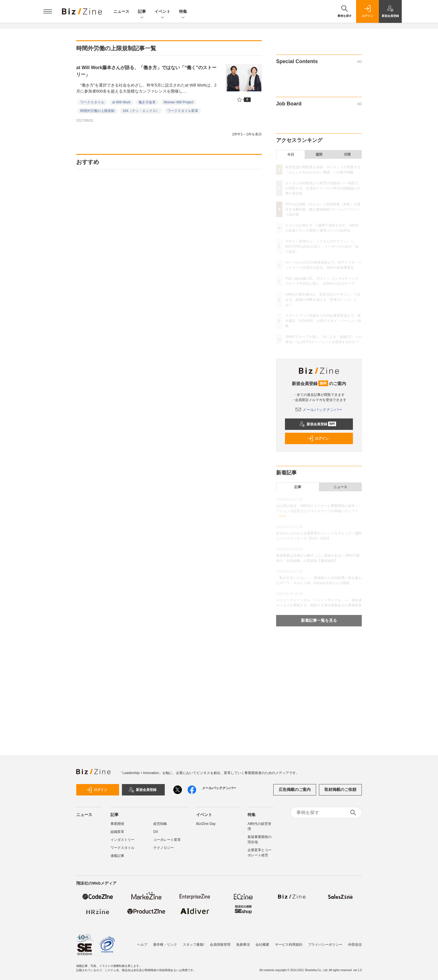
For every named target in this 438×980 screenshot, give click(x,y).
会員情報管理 (220, 942)
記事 (142, 12)
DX (156, 832)
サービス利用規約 (289, 942)
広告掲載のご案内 (295, 789)
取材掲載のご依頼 (340, 789)
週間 (319, 155)
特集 (183, 12)
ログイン (318, 438)
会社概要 (262, 942)
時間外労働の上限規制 (97, 111)
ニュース (121, 11)
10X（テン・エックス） (141, 111)
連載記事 (117, 856)
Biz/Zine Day (206, 824)
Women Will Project (178, 102)
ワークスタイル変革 (183, 111)
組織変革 (117, 832)
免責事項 (243, 942)
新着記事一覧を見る (319, 620)
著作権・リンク (165, 942)
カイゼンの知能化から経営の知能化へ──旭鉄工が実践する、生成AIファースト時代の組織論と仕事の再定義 (323, 188)
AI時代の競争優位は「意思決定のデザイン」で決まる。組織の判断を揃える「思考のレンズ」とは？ (323, 300)
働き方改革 (147, 102)
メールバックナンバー (319, 410)
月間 (347, 155)
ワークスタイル (92, 102)
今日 (291, 155)
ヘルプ (142, 942)
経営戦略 (160, 824)
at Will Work (121, 102)
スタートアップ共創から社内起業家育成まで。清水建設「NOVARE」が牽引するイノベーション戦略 (323, 321)
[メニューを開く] (48, 11)
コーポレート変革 (167, 840)
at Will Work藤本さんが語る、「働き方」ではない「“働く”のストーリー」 (146, 71)
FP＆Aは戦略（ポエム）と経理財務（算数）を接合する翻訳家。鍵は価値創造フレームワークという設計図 (323, 209)
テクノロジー (164, 848)
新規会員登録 (318, 424)
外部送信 (355, 942)
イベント (162, 12)
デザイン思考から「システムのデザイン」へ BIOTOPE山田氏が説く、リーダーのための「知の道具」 (322, 246)
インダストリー (122, 840)
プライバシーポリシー (325, 942)
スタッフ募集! (193, 942)
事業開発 (117, 824)
